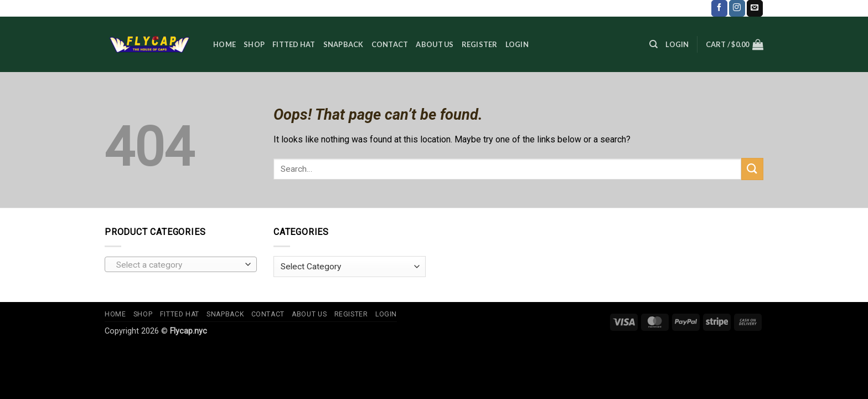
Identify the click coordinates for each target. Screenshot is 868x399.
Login (517, 44)
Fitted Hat (294, 44)
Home (224, 44)
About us (435, 44)
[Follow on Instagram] (737, 8)
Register (480, 44)
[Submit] (752, 169)
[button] (677, 44)
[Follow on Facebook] (719, 8)
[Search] (653, 44)
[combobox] (181, 264)
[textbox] (178, 265)
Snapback (343, 44)
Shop (254, 44)
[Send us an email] (755, 8)
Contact (390, 44)
